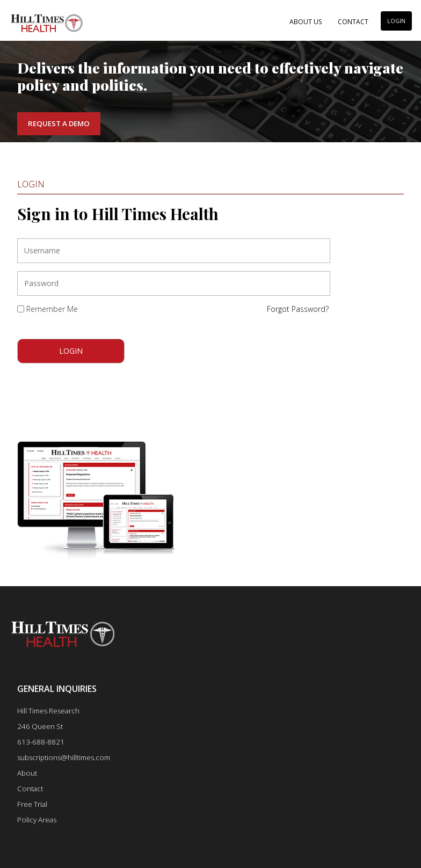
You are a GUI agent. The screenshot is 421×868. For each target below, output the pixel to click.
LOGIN (396, 21)
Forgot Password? (298, 309)
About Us (306, 22)
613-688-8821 (41, 742)
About (27, 773)
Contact (353, 22)
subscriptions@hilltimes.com (64, 757)
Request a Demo (59, 123)
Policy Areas (37, 820)
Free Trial (32, 804)
